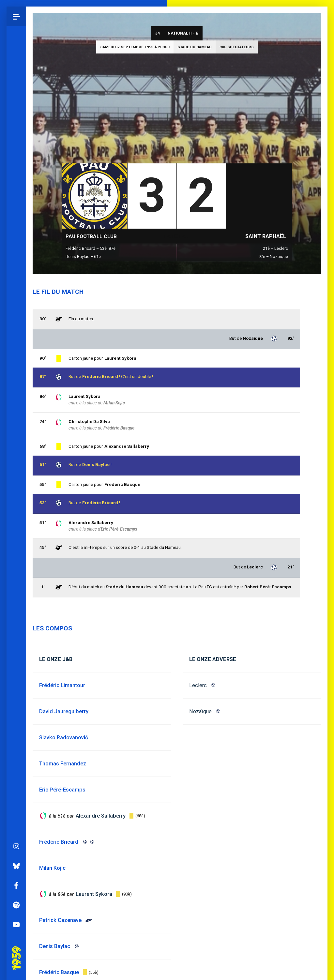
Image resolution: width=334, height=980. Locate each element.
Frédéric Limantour (62, 685)
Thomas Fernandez (63, 764)
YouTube (16, 790)
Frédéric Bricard (100, 503)
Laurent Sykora (84, 396)
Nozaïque (200, 711)
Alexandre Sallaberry (91, 522)
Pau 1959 (18, 815)
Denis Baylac (96, 464)
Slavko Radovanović (64, 738)
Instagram (16, 711)
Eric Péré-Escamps (119, 529)
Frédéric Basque (122, 484)
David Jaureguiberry (64, 711)
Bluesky (16, 731)
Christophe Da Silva (89, 421)
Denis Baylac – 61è (83, 256)
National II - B (183, 33)
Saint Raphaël (266, 236)
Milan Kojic (114, 403)
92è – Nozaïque (273, 256)
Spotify (16, 770)
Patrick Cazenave (60, 920)
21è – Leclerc (275, 248)
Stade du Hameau (195, 47)
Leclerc (198, 685)
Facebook (16, 750)
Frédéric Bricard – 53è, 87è (91, 248)
